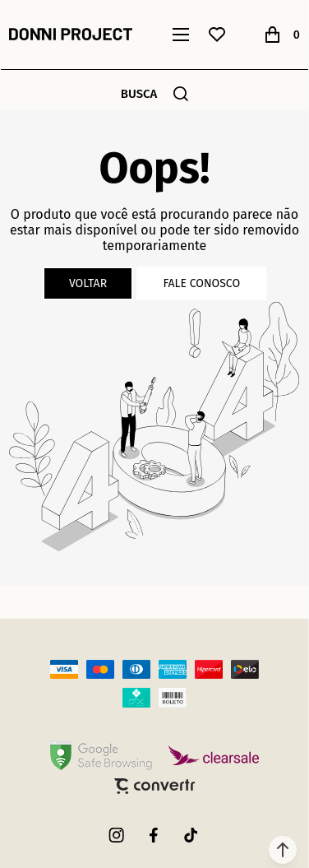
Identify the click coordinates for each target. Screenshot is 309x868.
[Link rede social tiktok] (191, 835)
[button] (283, 850)
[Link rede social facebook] (154, 835)
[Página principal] (71, 35)
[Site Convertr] (154, 787)
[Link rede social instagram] (118, 835)
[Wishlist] (217, 35)
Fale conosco (201, 283)
